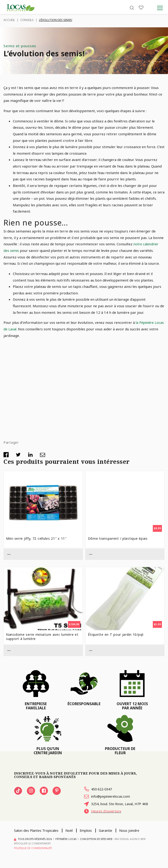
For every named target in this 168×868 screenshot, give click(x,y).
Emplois (89, 836)
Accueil (9, 20)
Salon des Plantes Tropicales (37, 836)
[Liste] (141, 8)
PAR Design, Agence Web (130, 845)
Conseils (27, 20)
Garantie (109, 836)
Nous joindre (134, 836)
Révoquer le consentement (33, 850)
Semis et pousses (20, 46)
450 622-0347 (99, 789)
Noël (71, 836)
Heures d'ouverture (103, 817)
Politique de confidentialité (33, 854)
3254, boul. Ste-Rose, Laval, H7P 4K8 (114, 807)
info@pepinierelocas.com (108, 797)
